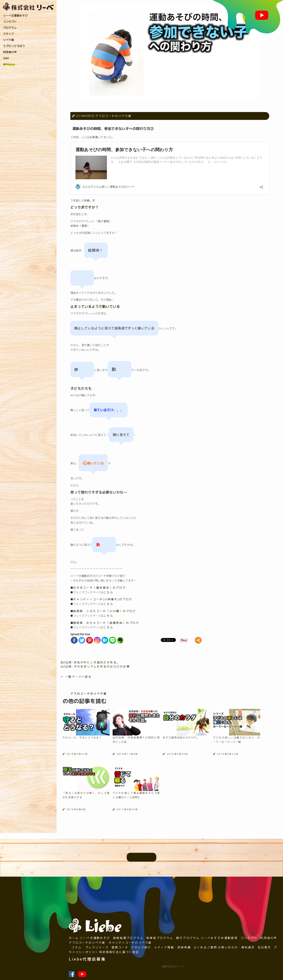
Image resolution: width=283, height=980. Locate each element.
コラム (77, 947)
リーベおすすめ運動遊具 (219, 938)
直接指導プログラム (128, 938)
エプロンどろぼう (14, 46)
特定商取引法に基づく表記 (119, 952)
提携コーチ (120, 947)
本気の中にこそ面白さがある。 (97, 662)
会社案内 (264, 947)
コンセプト (10, 22)
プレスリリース (97, 947)
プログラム (10, 28)
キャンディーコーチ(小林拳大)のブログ (103, 599)
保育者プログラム (160, 938)
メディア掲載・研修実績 (173, 947)
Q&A (6, 58)
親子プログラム (188, 938)
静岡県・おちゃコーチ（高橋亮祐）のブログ (106, 623)
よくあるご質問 (205, 947)
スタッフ (8, 34)
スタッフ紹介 (141, 947)
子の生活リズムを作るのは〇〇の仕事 (102, 666)
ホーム (74, 938)
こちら (108, 592)
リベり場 (8, 40)
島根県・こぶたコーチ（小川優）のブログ (104, 611)
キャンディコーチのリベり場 (130, 943)
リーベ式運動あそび (15, 15)
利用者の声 (10, 52)
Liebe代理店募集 (87, 959)
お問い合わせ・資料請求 (236, 947)
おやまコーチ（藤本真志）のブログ (100, 588)
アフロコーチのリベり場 (113, 116)
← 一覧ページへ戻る (76, 677)
